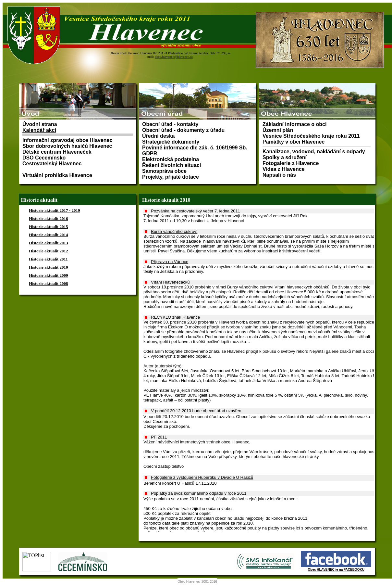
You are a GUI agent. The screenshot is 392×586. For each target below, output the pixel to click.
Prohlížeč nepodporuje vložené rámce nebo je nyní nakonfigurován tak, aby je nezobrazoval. (197, 42)
